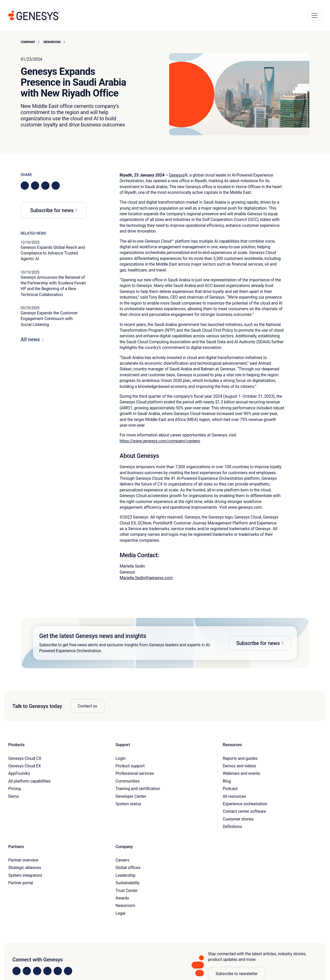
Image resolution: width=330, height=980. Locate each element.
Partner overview (23, 860)
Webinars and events (241, 773)
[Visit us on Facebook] (47, 971)
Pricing (14, 789)
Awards (122, 898)
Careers (122, 860)
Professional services (135, 773)
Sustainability (127, 883)
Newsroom (52, 42)
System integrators (25, 875)
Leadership (125, 875)
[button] (165, 643)
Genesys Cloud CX (25, 758)
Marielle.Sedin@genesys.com (146, 578)
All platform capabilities (29, 781)
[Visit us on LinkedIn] (16, 971)
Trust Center (127, 891)
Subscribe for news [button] (52, 210)
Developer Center (131, 796)
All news (30, 339)
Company (28, 42)
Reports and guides (240, 758)
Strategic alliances (25, 868)
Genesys (177, 175)
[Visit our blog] (68, 971)
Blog (227, 781)
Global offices (128, 868)
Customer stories (238, 819)
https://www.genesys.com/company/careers (160, 441)
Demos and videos (239, 766)
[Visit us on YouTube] (58, 971)
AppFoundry (19, 773)
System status (128, 804)
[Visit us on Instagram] (27, 971)
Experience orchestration (245, 804)
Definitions (232, 827)
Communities (127, 781)
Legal (120, 913)
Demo (14, 796)
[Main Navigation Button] (315, 15)
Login (121, 758)
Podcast (230, 789)
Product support (130, 766)
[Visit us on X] (37, 971)
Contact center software (244, 811)
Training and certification (138, 789)
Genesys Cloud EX (25, 766)
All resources (234, 796)
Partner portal (21, 883)
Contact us (88, 706)
